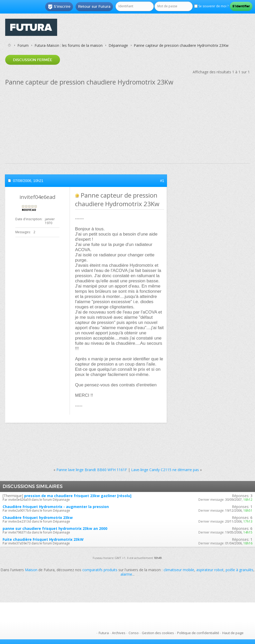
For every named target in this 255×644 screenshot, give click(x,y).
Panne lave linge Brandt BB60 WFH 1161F (92, 470)
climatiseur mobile (179, 570)
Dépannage (118, 45)
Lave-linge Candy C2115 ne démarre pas (165, 470)
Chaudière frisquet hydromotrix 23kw (38, 518)
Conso (134, 633)
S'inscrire (59, 7)
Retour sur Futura (94, 6)
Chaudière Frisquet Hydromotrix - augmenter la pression (56, 507)
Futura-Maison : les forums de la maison (69, 45)
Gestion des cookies (158, 633)
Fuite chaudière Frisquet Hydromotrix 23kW (43, 539)
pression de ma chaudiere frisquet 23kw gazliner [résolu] (78, 496)
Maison (31, 570)
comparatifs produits (100, 570)
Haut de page (233, 633)
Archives (119, 633)
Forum (23, 45)
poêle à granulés (240, 570)
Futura (104, 633)
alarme (126, 574)
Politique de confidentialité (198, 633)
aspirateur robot (210, 570)
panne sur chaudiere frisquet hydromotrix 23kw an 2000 (55, 528)
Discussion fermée (33, 60)
